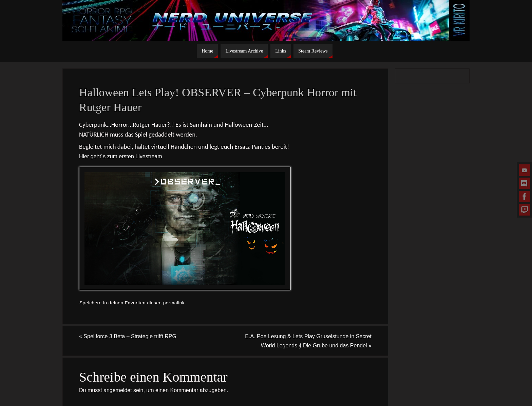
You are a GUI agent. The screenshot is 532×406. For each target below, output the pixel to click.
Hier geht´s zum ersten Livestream (121, 156)
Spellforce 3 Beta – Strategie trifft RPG (128, 336)
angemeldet (118, 390)
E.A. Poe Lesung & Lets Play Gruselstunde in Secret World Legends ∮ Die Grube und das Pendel (308, 341)
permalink (174, 303)
